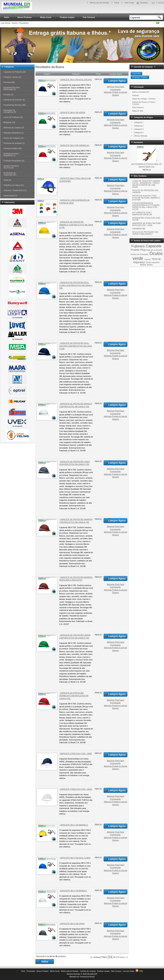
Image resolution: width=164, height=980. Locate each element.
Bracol (143, 265)
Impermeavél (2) (10, 196)
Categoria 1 (139, 122)
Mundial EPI (92, 974)
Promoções (31, 971)
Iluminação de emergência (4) (10, 111)
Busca (15, 23)
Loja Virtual (5, 23)
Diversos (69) (9, 82)
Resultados (24, 23)
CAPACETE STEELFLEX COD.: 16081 (76, 754)
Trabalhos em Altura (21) (14, 185)
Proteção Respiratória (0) (14, 161)
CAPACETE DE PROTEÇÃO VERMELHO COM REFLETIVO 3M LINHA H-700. (74, 696)
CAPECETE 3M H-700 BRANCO (73, 891)
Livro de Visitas (129, 971)
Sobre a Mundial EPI (141, 92)
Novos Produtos (25, 17)
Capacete (154, 246)
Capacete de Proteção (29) (15, 72)
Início (7, 17)
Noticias (135, 95)
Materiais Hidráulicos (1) (14, 133)
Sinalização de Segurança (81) (10, 174)
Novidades (138, 142)
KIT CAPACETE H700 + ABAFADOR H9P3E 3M (142, 214)
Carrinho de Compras (143, 67)
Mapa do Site (138, 111)
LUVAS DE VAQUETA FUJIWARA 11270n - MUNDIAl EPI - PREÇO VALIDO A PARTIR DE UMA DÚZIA (146, 184)
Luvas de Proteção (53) (13, 117)
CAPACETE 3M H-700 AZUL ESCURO (76, 80)
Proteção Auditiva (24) (13, 148)
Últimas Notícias (141, 136)
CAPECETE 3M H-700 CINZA (72, 924)
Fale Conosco (89, 17)
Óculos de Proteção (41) (14, 138)
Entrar (117, 3)
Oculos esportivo (153, 262)
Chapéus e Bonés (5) (12, 77)
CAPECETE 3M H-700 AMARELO (74, 825)
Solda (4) (7, 180)
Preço (99, 74)
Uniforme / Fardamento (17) (15, 190)
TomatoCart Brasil (87, 977)
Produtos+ (76, 74)
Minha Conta (46, 17)
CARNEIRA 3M (138, 229)
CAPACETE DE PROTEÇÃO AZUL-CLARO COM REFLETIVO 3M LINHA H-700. (76, 285)
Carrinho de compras (88, 971)
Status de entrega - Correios (144, 99)
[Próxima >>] (123, 957)
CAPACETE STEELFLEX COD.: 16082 (76, 789)
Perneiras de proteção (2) (14, 143)
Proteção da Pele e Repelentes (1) (11, 155)
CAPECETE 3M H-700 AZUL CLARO (75, 858)
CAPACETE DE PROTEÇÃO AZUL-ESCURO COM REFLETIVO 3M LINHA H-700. (76, 346)
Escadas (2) (9, 95)
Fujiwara (138, 246)
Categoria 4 (139, 132)
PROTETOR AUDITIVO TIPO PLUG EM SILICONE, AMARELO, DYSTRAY (146, 198)
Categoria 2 (139, 126)
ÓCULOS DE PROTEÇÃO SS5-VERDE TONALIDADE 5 (145, 233)
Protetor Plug (138, 250)
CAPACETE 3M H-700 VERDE (72, 112)
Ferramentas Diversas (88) (15, 105)
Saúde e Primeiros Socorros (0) (11, 167)
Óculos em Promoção (140, 254)
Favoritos (144, 3)
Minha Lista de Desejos (100, 3)
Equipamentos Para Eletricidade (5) (12, 88)
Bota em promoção (154, 250)
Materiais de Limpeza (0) (14, 128)
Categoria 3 (139, 129)
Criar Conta (129, 3)
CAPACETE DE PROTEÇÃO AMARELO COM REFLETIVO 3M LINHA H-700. (76, 225)
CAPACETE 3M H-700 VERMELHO (75, 145)
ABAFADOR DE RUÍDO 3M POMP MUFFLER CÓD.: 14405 (146, 224)
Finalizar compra (67, 17)
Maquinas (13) (9, 122)
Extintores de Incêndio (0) (14, 100)
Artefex (150, 265)
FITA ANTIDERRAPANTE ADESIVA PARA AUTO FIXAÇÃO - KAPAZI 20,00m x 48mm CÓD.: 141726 (146, 206)
